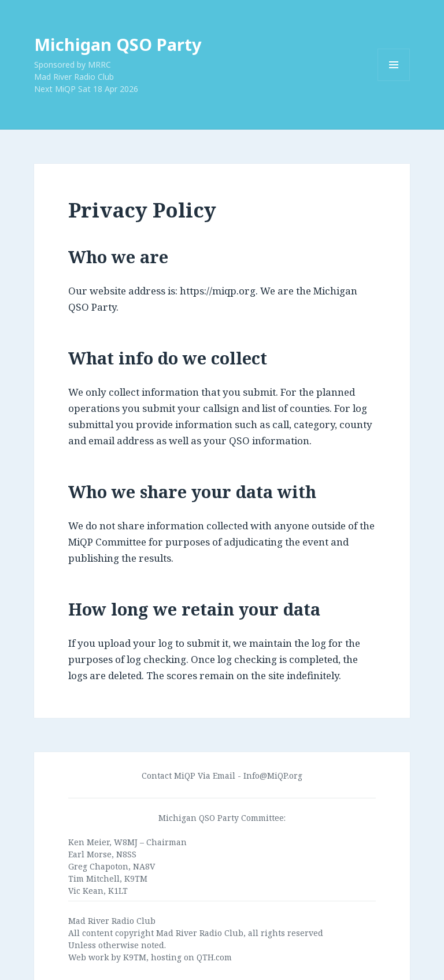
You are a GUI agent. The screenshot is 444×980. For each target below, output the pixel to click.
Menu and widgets (394, 81)
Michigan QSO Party (118, 44)
